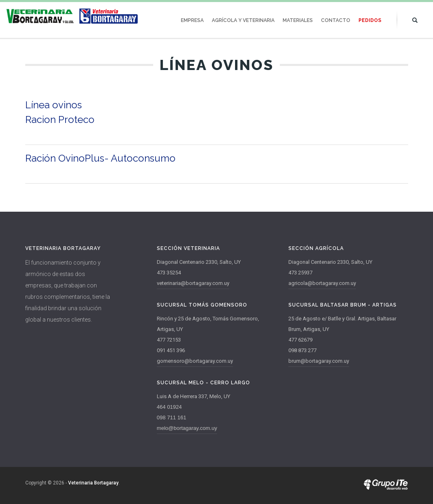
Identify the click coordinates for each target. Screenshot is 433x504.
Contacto (336, 20)
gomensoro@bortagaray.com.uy (195, 361)
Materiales (298, 20)
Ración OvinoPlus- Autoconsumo (100, 158)
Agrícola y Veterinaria (243, 20)
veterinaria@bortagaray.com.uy (193, 283)
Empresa (192, 20)
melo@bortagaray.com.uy (187, 428)
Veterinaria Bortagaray (93, 483)
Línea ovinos (54, 105)
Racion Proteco (60, 119)
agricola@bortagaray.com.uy (322, 283)
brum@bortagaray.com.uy (319, 361)
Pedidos (370, 20)
